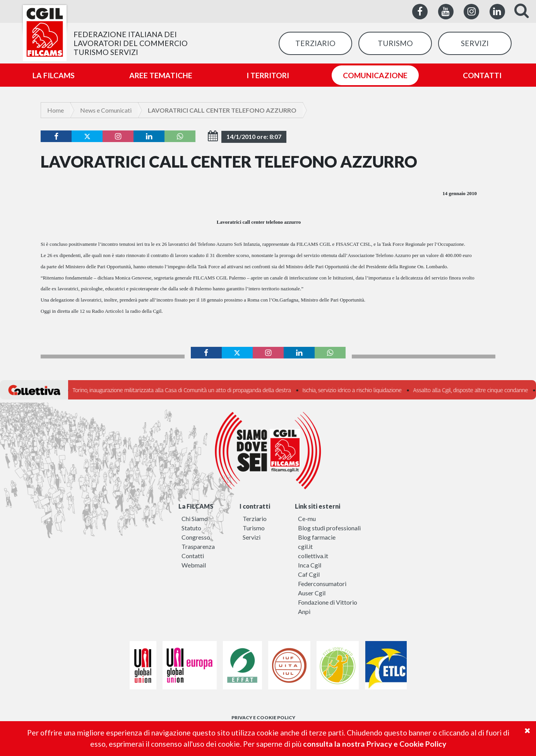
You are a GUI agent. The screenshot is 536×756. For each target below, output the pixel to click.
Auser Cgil (312, 593)
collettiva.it (313, 556)
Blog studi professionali (329, 528)
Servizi (252, 537)
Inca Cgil (310, 565)
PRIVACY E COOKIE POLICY (263, 717)
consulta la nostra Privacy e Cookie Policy (375, 744)
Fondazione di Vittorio (328, 602)
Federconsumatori (322, 584)
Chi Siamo (195, 519)
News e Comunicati (106, 110)
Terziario (255, 519)
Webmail (194, 565)
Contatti (193, 556)
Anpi (304, 611)
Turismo (254, 528)
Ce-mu (307, 519)
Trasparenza (198, 546)
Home (56, 110)
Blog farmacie (317, 537)
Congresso (196, 537)
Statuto (191, 528)
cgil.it (305, 546)
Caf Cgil (309, 574)
